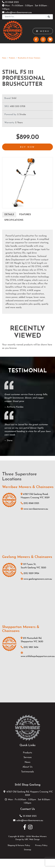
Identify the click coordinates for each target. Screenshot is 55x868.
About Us (27, 767)
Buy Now (28, 147)
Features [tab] (25, 215)
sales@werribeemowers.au (17, 13)
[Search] (24, 17)
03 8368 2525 (10, 2)
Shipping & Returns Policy (19, 845)
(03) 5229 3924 (30, 573)
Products (12, 58)
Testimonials (27, 772)
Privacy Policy (41, 845)
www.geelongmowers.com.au (36, 579)
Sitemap (28, 850)
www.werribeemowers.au (34, 509)
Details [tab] (9, 215)
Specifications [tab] (14, 220)
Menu (43, 31)
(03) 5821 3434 (29, 647)
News (27, 762)
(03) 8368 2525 (30, 503)
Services (28, 757)
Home (4, 58)
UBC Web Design (32, 840)
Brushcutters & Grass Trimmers (29, 58)
